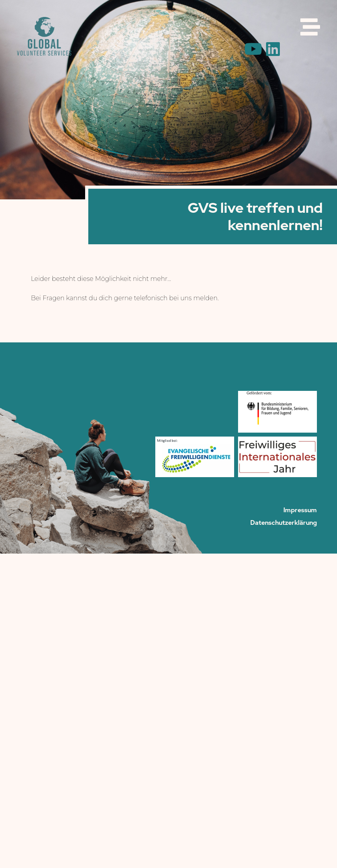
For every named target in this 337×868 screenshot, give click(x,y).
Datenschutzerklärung (284, 523)
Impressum (300, 510)
